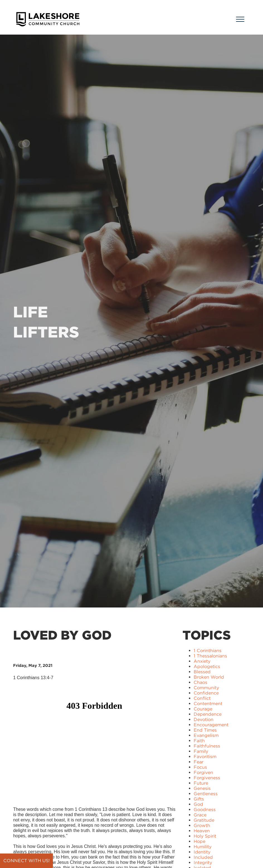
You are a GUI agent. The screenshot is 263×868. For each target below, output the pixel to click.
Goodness (205, 810)
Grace (200, 815)
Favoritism (205, 757)
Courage (203, 709)
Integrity (203, 863)
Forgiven (203, 772)
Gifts (199, 799)
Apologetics (207, 666)
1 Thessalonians (210, 656)
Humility (203, 847)
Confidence (206, 693)
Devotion (204, 719)
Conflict (202, 698)
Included (203, 857)
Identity (202, 852)
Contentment (208, 704)
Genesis (202, 788)
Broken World (209, 677)
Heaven (202, 831)
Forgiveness (207, 778)
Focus (200, 767)
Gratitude (204, 820)
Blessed (202, 672)
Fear (199, 762)
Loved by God (62, 635)
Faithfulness (207, 746)
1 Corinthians (208, 651)
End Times (205, 730)
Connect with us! (26, 861)
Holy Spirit (205, 836)
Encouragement (211, 725)
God (198, 804)
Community (206, 688)
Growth (202, 825)
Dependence (208, 714)
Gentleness (206, 794)
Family (201, 751)
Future (201, 783)
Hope (199, 841)
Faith (199, 741)
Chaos (200, 682)
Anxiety (202, 661)
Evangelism (206, 735)
